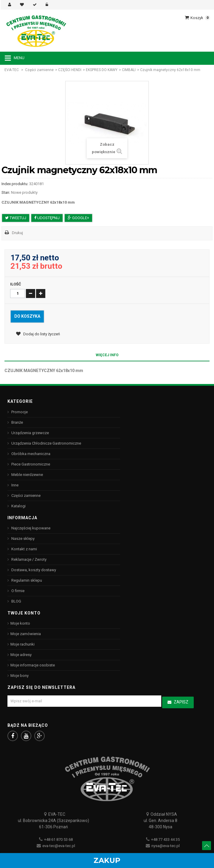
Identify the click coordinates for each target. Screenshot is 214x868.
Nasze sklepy (23, 539)
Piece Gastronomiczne (30, 464)
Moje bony (20, 676)
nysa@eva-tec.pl (166, 846)
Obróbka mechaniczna (30, 454)
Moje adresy (21, 655)
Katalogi (18, 506)
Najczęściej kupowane (30, 528)
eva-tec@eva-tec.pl (59, 846)
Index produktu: (15, 184)
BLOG (16, 601)
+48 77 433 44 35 (165, 839)
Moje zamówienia (26, 634)
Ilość (16, 284)
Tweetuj (16, 218)
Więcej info (107, 355)
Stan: (6, 192)
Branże (17, 422)
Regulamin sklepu (26, 580)
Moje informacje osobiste (33, 665)
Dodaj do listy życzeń (41, 334)
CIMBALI (129, 70)
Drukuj (17, 233)
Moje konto (20, 623)
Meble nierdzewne (27, 475)
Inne (14, 485)
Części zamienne (39, 70)
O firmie (17, 591)
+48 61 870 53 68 (58, 839)
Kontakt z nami (24, 549)
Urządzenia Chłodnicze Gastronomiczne (46, 443)
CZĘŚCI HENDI (70, 70)
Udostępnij (47, 218)
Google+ (78, 218)
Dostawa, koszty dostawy (33, 570)
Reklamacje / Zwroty (28, 559)
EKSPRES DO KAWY (102, 70)
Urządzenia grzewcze (30, 433)
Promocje (19, 412)
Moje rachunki (23, 644)
